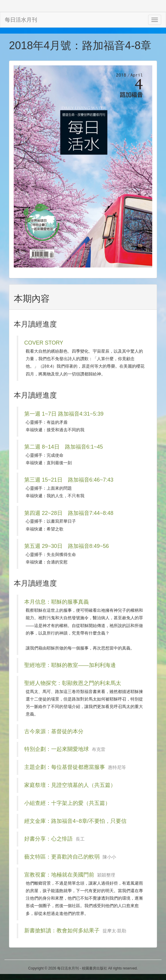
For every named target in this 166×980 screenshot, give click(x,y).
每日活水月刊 (21, 20)
